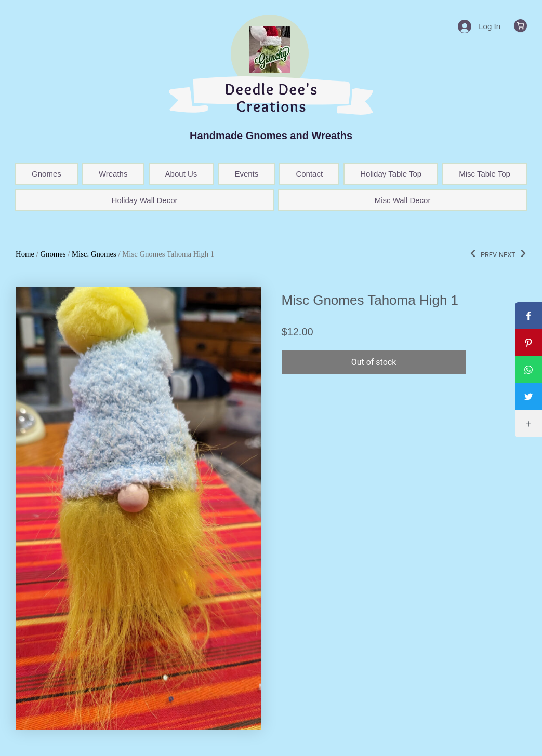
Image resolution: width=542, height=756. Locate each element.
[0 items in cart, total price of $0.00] (520, 26)
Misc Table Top (485, 174)
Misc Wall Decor (403, 200)
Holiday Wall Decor (145, 200)
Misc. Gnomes (94, 254)
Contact (309, 174)
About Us (181, 174)
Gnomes (47, 174)
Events (246, 174)
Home (25, 254)
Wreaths (113, 174)
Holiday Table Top (391, 174)
